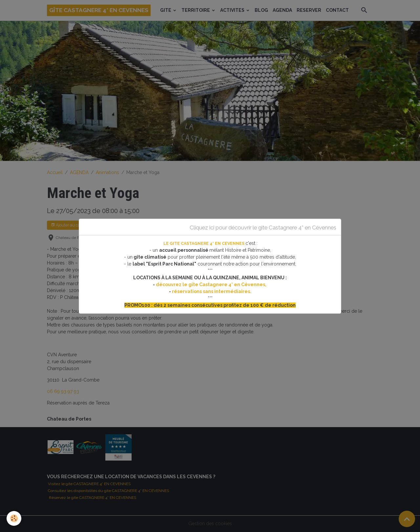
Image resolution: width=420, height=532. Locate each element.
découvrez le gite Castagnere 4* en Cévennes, (212, 285)
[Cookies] (14, 518)
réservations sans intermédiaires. (212, 291)
